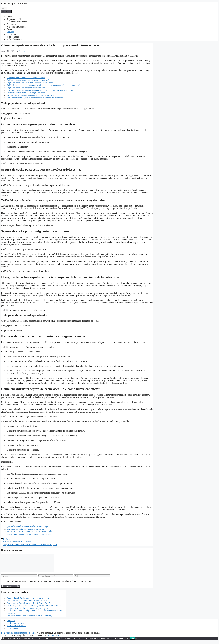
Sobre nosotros (13, 631)
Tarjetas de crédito (15, 19)
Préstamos (11, 24)
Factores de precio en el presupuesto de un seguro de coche (31, 95)
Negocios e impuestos (16, 27)
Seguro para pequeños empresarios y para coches (29, 534)
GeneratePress (53, 639)
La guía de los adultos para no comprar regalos (28, 612)
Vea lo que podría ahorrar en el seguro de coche (26, 78)
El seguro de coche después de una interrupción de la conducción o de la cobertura (40, 90)
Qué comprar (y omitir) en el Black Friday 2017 (28, 607)
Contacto (11, 624)
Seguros (10, 32)
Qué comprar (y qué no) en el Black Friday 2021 (28, 604)
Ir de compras (13, 37)
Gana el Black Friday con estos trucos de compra (29, 601)
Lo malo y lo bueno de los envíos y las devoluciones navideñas (35, 609)
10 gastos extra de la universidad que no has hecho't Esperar (30, 545)
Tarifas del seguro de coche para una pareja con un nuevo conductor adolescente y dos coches (44, 85)
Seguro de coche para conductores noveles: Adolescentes (30, 83)
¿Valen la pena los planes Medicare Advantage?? (28, 526)
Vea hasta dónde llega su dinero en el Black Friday (29, 619)
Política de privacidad (16, 629)
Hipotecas (11, 34)
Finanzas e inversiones (17, 22)
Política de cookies (15, 626)
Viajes (9, 17)
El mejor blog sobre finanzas (14, 3)
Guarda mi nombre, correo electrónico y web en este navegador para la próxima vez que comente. (48, 584)
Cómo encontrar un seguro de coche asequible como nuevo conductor (35, 98)
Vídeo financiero (14, 39)
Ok (132, 641)
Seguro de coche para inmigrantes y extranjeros (26, 88)
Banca (9, 29)
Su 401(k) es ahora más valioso (17, 542)
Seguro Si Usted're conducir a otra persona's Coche (30, 531)
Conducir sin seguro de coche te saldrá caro (26, 529)
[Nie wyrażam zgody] (136, 642)
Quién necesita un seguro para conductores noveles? (28, 80)
